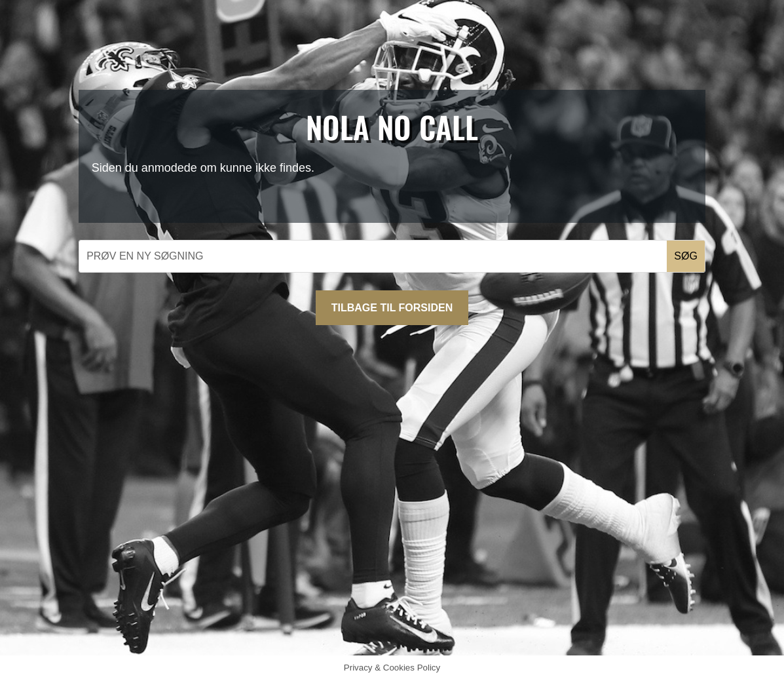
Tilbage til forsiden (392, 308)
